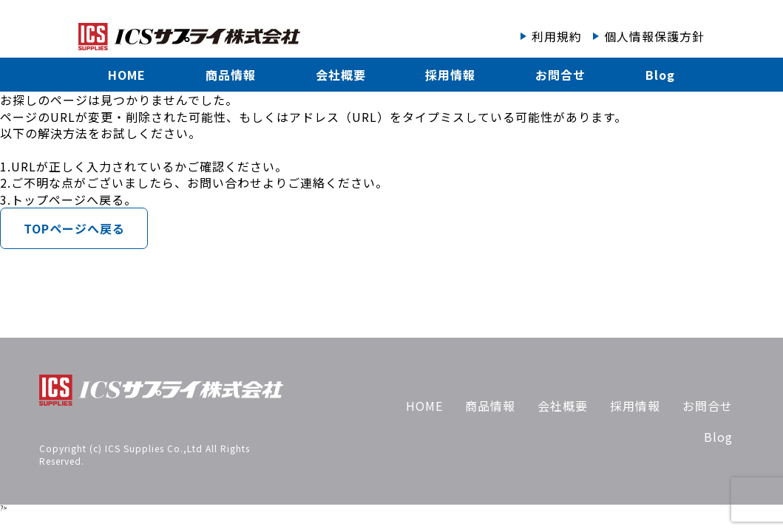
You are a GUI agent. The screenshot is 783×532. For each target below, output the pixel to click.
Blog (660, 75)
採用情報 (450, 75)
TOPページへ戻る (74, 228)
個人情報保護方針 (654, 36)
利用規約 (557, 36)
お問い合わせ (225, 183)
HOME (127, 75)
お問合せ (560, 75)
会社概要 (341, 75)
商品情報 (231, 75)
